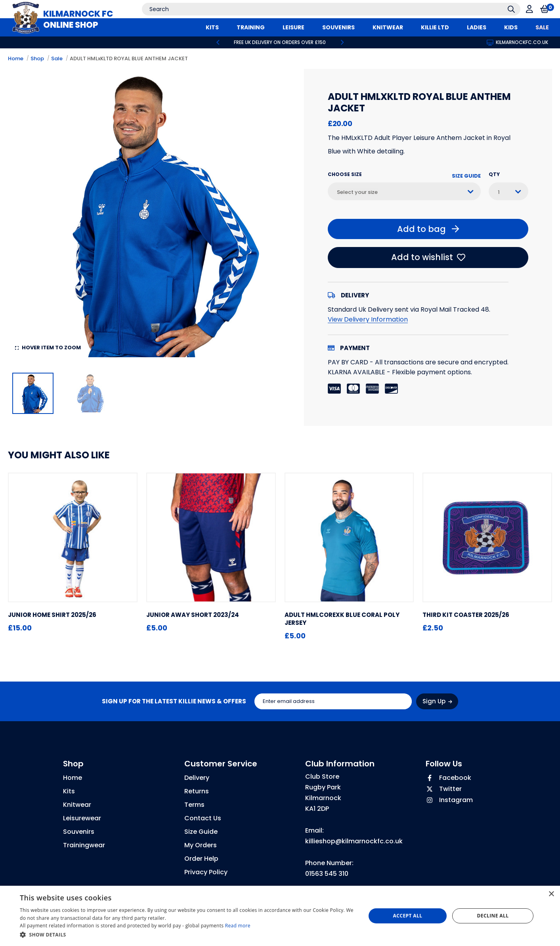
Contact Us (203, 818)
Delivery (197, 778)
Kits (69, 791)
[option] (280, 42)
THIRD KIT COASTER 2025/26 (466, 615)
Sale (57, 58)
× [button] (551, 894)
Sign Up (437, 701)
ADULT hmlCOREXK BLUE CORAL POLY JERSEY (342, 619)
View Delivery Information (368, 319)
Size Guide (466, 176)
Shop (37, 58)
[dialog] (280, 916)
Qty (494, 174)
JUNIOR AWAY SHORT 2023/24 (193, 615)
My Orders (201, 845)
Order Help (201, 859)
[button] (188, 935)
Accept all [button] (408, 916)
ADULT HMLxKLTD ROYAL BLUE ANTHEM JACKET (129, 58)
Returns (197, 791)
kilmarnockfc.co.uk (517, 42)
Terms (194, 805)
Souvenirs (79, 832)
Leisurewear (82, 818)
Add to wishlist (428, 257)
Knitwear (77, 805)
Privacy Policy (206, 872)
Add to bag (428, 229)
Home (16, 58)
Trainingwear (84, 845)
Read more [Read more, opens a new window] (238, 926)
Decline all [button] (493, 916)
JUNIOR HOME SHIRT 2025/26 (52, 615)
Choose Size (345, 174)
